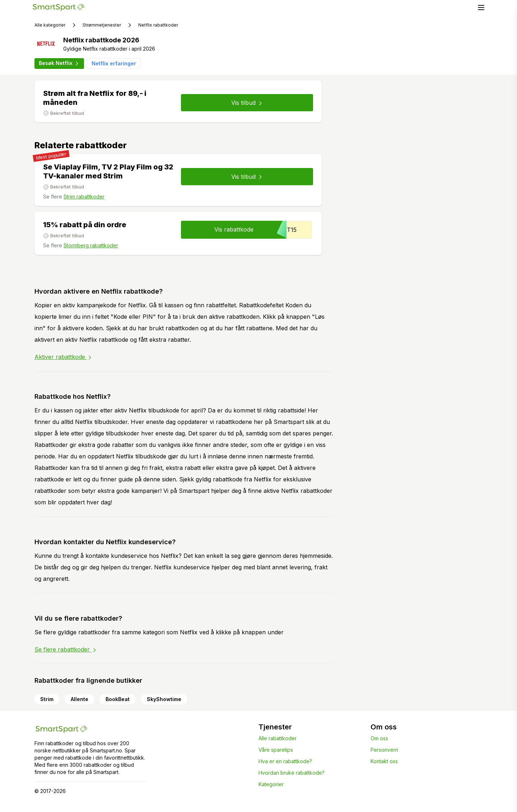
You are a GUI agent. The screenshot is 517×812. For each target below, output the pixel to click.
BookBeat (118, 699)
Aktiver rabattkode (64, 357)
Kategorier (271, 784)
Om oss (379, 738)
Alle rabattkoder (278, 738)
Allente (80, 699)
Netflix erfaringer (114, 63)
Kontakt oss (384, 761)
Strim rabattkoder (84, 197)
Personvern (384, 750)
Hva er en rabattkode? (285, 761)
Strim (47, 699)
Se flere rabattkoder (66, 649)
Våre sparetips (276, 750)
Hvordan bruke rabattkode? (292, 773)
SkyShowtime (164, 699)
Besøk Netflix (59, 63)
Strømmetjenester (102, 25)
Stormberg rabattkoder (91, 245)
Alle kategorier (50, 25)
